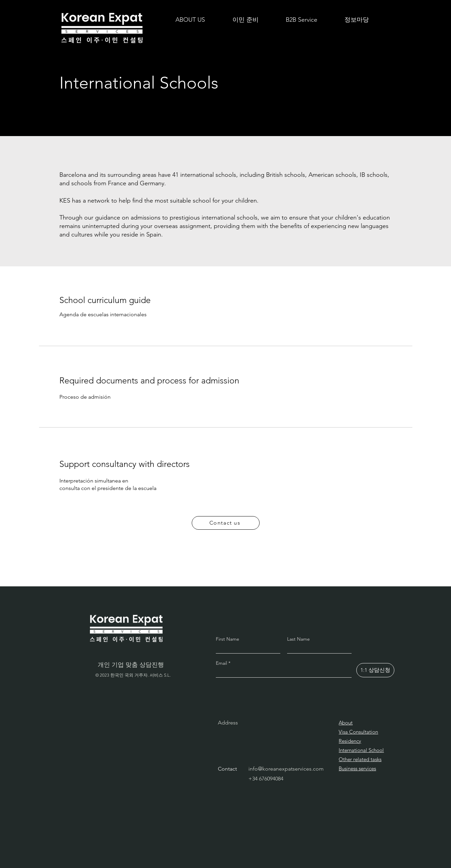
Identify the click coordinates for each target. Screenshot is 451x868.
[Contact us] (226, 523)
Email (222, 663)
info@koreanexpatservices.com (286, 769)
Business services (357, 768)
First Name (228, 639)
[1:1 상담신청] (375, 670)
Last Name (298, 639)
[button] (246, 20)
